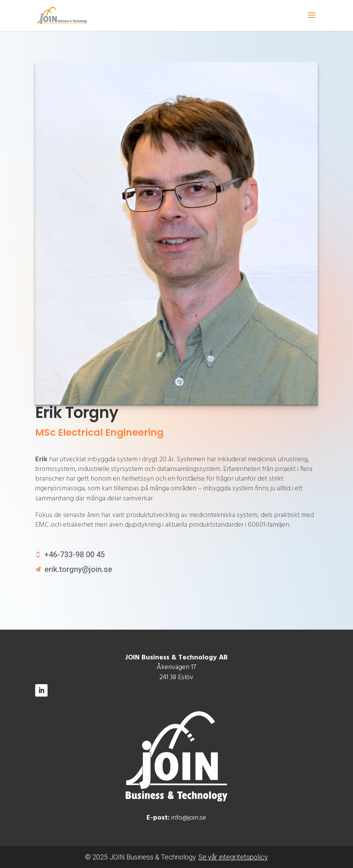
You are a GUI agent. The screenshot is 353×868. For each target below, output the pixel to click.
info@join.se (189, 818)
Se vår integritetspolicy (233, 857)
